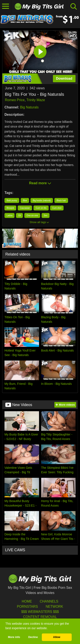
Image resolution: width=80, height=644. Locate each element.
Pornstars (27, 607)
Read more (40, 183)
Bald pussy (12, 200)
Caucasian (25, 208)
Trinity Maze (36, 100)
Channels (49, 601)
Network (54, 607)
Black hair (61, 200)
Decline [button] (33, 637)
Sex (46, 215)
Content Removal (40, 617)
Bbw (25, 200)
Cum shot (57, 208)
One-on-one (32, 215)
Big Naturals (29, 107)
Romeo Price (15, 100)
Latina (9, 215)
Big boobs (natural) (42, 200)
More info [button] (14, 637)
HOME (27, 601)
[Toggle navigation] (6, 6)
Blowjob (10, 208)
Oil (19, 215)
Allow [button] (57, 637)
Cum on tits (41, 208)
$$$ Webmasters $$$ (40, 612)
